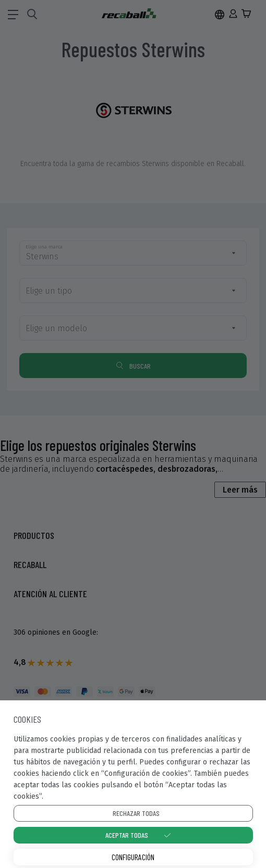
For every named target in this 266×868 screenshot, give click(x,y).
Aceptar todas (127, 835)
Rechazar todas (136, 813)
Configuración (133, 857)
